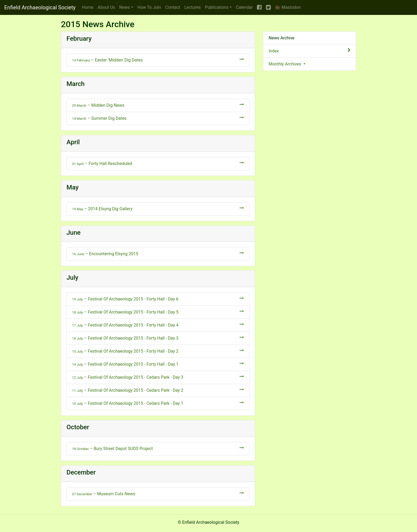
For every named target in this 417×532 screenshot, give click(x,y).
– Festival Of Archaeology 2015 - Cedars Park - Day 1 (158, 403)
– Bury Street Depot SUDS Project (158, 448)
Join (149, 7)
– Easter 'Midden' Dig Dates (158, 60)
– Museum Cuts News (158, 494)
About (106, 7)
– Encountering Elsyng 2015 (158, 253)
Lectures (193, 7)
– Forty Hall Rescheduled (158, 163)
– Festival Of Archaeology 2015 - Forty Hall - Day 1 (158, 364)
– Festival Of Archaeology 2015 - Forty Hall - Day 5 (158, 312)
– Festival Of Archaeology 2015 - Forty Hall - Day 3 (158, 338)
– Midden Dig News (158, 105)
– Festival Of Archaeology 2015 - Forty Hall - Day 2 (158, 351)
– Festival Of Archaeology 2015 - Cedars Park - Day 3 (158, 377)
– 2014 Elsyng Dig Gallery (158, 209)
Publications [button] (217, 7)
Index (310, 51)
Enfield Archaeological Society (40, 7)
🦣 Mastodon (288, 7)
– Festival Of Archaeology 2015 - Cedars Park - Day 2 (158, 390)
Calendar (244, 7)
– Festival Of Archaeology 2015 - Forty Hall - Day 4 (158, 325)
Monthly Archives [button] (285, 64)
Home (88, 7)
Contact (173, 7)
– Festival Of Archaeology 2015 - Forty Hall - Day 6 (158, 299)
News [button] (124, 7)
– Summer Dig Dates (158, 118)
